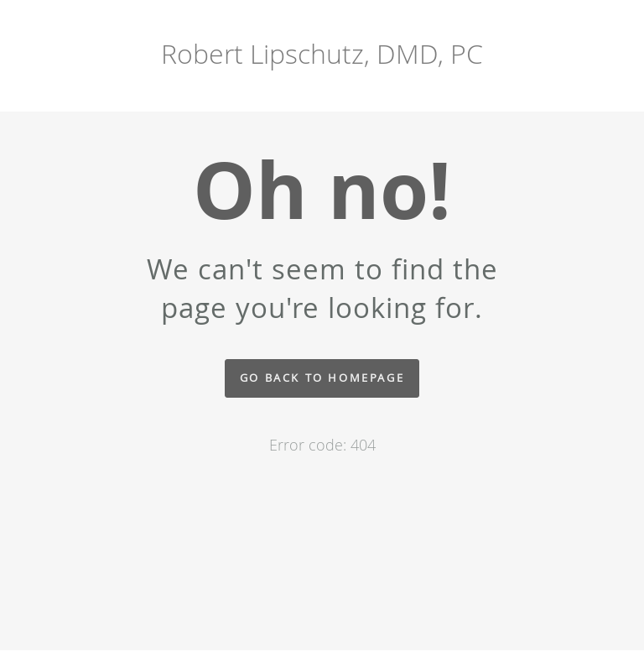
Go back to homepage (322, 378)
